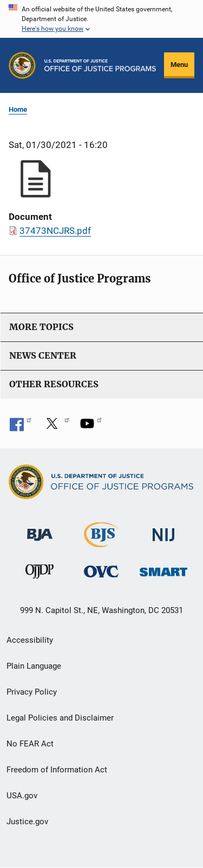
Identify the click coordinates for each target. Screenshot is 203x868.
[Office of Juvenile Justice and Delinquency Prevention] (40, 574)
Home (18, 109)
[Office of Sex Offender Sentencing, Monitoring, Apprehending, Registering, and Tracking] (163, 569)
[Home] (100, 65)
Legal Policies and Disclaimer (60, 718)
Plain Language (34, 666)
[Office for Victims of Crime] (101, 571)
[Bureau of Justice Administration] (40, 530)
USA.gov (22, 796)
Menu (179, 65)
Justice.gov (27, 822)
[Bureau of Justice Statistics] (101, 543)
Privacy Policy (32, 692)
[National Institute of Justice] (163, 530)
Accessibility (30, 640)
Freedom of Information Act (57, 770)
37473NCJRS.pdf (55, 231)
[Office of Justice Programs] (22, 65)
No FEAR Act (30, 744)
